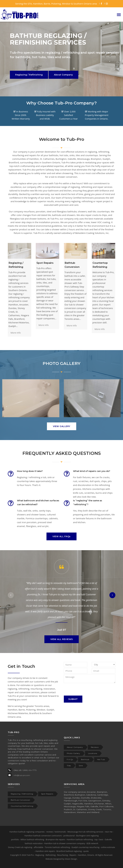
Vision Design (71, 859)
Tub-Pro (30, 855)
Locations (93, 753)
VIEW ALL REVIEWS (62, 639)
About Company (75, 747)
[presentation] (87, 690)
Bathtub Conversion (21, 800)
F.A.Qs (70, 759)
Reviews (95, 747)
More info (16, 333)
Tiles (69, 766)
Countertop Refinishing (22, 806)
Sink (81, 766)
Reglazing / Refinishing (22, 794)
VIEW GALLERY (62, 426)
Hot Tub (101, 759)
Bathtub (85, 759)
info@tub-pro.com (22, 775)
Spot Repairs (45, 263)
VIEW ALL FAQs (61, 536)
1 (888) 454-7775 (29, 770)
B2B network (93, 843)
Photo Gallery (73, 753)
